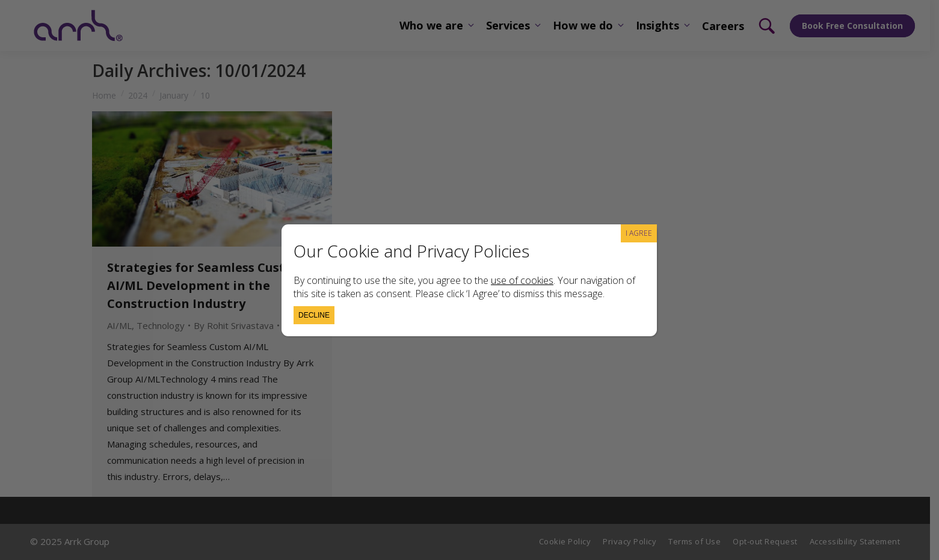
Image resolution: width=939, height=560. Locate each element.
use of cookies (522, 280)
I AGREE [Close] (639, 233)
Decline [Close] (314, 315)
